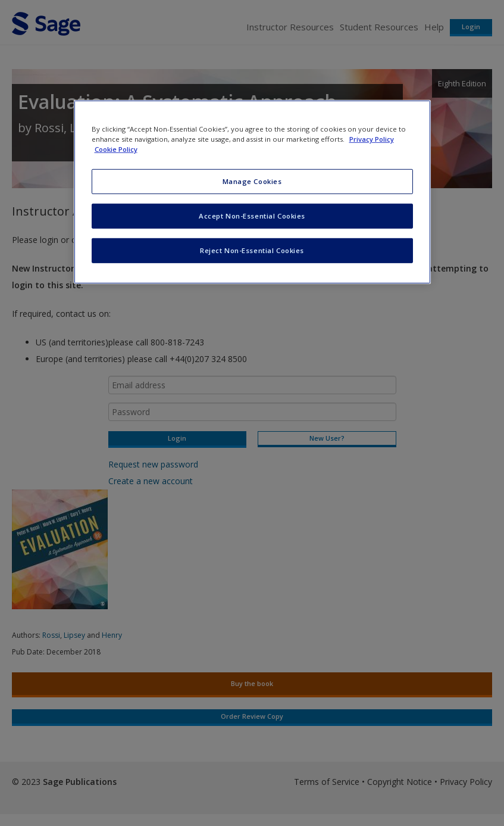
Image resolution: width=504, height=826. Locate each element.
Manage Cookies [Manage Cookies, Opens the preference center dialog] (252, 181)
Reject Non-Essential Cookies (252, 250)
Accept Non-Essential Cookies (252, 216)
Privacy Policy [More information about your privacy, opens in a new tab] (372, 139)
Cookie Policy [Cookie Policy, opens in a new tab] (116, 149)
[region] (252, 192)
